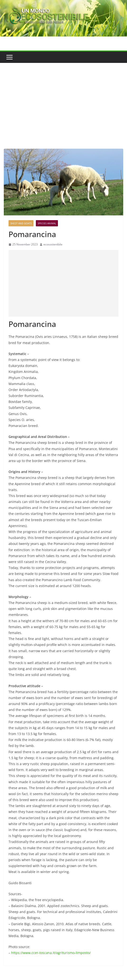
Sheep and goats (21, 223)
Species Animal (47, 223)
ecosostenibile (53, 244)
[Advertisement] (63, 99)
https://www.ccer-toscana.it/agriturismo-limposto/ (51, 953)
